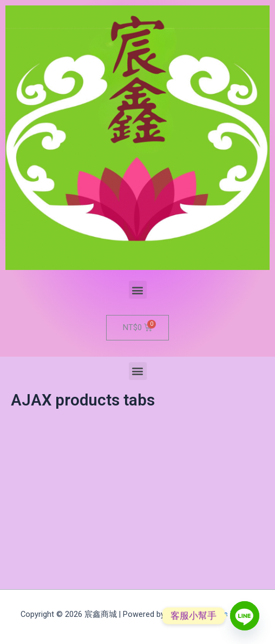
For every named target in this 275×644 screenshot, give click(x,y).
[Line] (245, 616)
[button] (138, 290)
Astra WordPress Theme (211, 614)
